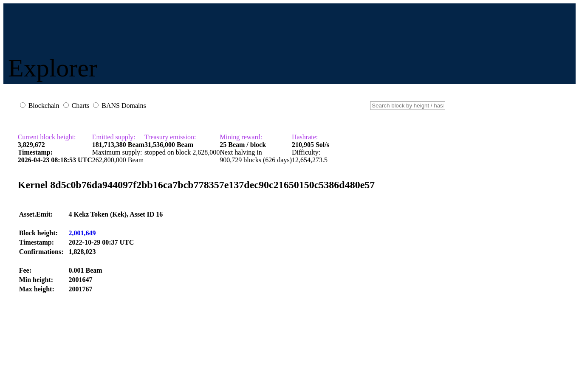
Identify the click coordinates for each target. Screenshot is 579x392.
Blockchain (44, 106)
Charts (81, 106)
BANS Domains (124, 106)
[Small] (408, 106)
